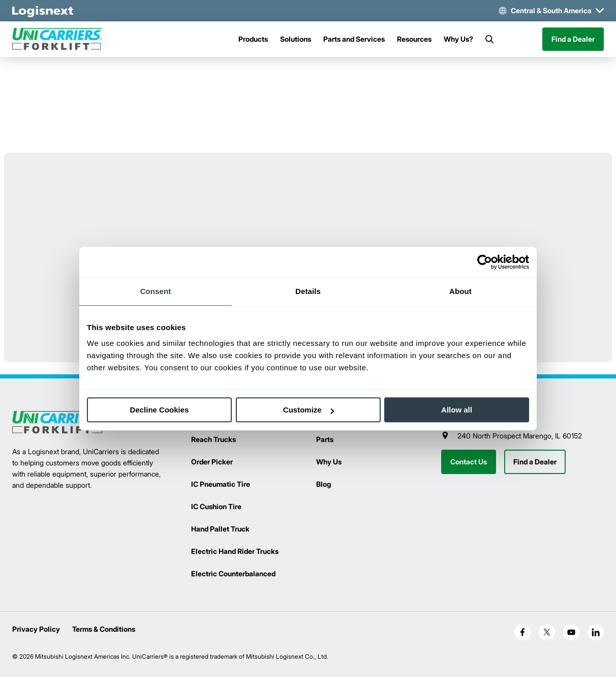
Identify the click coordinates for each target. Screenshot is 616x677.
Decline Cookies (160, 410)
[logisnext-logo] (58, 422)
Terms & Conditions (104, 629)
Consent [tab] (156, 291)
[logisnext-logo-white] (43, 11)
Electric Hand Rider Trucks (235, 551)
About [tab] (460, 291)
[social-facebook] (522, 632)
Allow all (457, 410)
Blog (324, 484)
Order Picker (212, 462)
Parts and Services (354, 39)
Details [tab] (308, 291)
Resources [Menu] (414, 39)
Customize (309, 410)
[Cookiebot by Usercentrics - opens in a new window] (485, 262)
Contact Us (469, 462)
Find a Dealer (573, 39)
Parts (325, 439)
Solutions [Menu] (296, 39)
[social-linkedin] (596, 632)
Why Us (329, 462)
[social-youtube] (571, 632)
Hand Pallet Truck (220, 529)
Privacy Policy (36, 629)
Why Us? (458, 39)
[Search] (489, 39)
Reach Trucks (213, 439)
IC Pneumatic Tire (221, 484)
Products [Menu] (253, 39)
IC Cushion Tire (216, 506)
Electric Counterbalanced (233, 573)
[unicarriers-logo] (58, 39)
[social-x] (547, 632)
